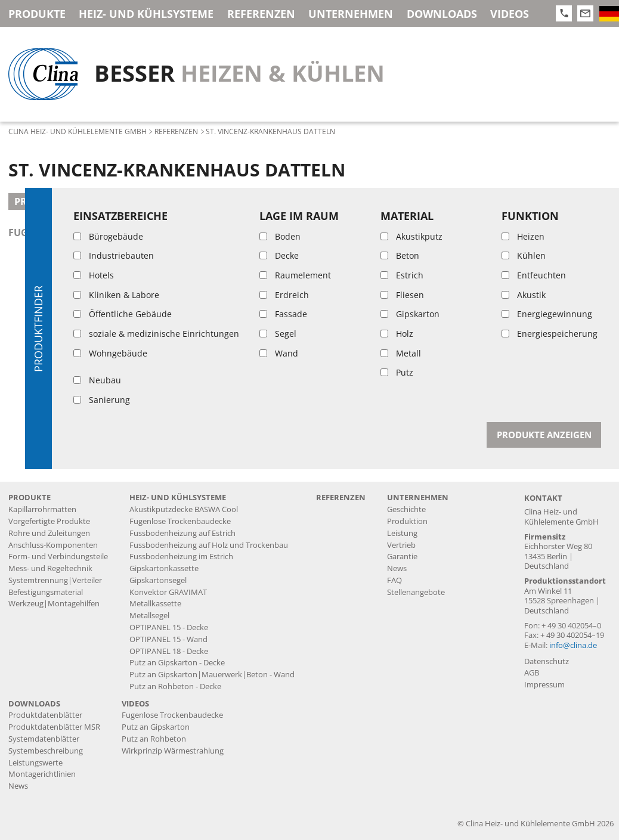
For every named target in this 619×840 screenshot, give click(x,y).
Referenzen (261, 14)
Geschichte (406, 509)
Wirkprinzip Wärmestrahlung (173, 751)
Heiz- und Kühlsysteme (146, 14)
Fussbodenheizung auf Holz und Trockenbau (209, 545)
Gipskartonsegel (158, 580)
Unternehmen (351, 14)
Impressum (544, 685)
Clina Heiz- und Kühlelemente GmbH (78, 131)
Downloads (442, 14)
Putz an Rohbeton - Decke (175, 686)
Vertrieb (401, 545)
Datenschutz (547, 661)
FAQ (394, 580)
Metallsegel (149, 616)
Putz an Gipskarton (156, 727)
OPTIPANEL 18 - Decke (169, 651)
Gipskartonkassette (164, 568)
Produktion (407, 521)
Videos (510, 14)
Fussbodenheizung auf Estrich (182, 533)
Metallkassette (155, 604)
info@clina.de (573, 645)
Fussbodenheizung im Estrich (181, 557)
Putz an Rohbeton (154, 739)
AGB (532, 673)
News (397, 568)
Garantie (402, 557)
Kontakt (543, 498)
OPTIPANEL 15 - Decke (169, 627)
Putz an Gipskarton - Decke (177, 663)
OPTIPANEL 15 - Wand (168, 639)
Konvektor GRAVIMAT (168, 592)
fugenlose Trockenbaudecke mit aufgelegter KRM (143, 233)
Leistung (402, 533)
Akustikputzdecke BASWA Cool (184, 509)
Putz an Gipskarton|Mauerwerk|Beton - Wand (212, 675)
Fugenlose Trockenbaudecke (180, 521)
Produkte (37, 14)
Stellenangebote (416, 592)
